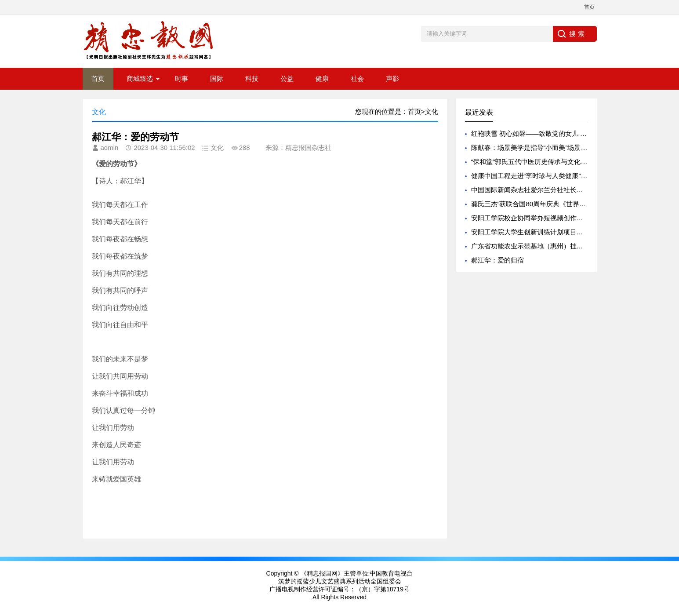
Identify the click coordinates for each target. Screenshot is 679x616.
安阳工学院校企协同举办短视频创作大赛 (530, 218)
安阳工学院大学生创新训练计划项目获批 (530, 232)
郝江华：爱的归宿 (497, 260)
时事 (182, 78)
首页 (589, 7)
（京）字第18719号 (383, 589)
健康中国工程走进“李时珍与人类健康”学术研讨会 (543, 176)
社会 (357, 78)
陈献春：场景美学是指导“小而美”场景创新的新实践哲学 (552, 148)
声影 (392, 78)
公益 (287, 78)
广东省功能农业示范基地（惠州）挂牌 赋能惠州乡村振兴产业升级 (568, 246)
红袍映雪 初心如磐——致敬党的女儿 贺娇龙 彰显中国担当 (556, 133)
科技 (252, 78)
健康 (322, 78)
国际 (217, 78)
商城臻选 (140, 78)
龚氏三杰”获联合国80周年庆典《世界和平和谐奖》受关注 (555, 204)
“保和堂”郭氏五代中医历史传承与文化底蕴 (533, 162)
